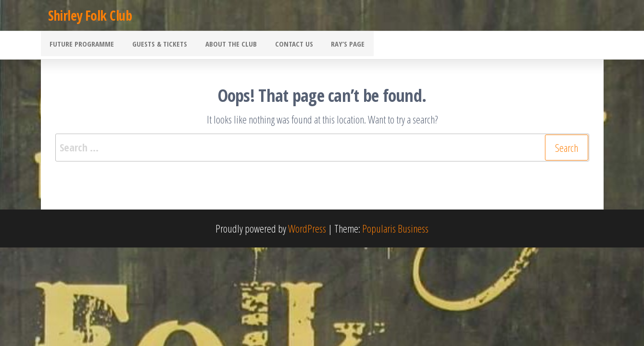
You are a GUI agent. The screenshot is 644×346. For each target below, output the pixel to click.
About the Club (222, 46)
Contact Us (281, 46)
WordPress (307, 229)
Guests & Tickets (154, 46)
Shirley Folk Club (90, 15)
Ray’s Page (331, 46)
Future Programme (80, 46)
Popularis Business (395, 229)
